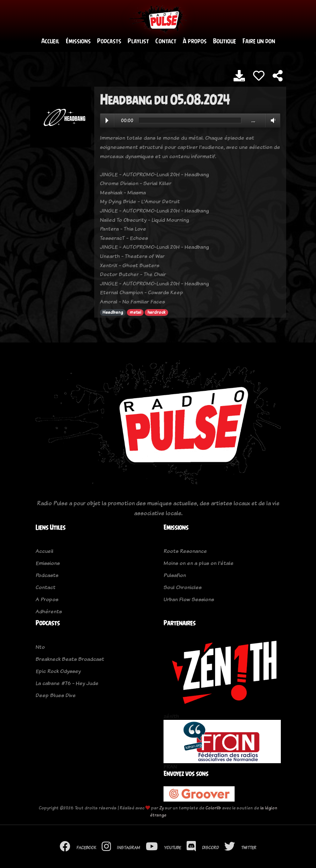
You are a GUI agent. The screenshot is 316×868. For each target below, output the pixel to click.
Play (107, 121)
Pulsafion (175, 575)
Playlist (138, 41)
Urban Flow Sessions (189, 600)
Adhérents (49, 612)
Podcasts (109, 41)
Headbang (113, 313)
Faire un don (259, 41)
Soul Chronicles (183, 587)
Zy (162, 808)
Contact (166, 41)
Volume (272, 120)
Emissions (48, 563)
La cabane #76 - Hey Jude (67, 683)
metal (135, 313)
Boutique (224, 41)
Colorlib (213, 808)
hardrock (156, 313)
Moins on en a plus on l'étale (199, 563)
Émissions (78, 41)
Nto (40, 647)
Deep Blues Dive (56, 696)
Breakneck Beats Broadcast (70, 659)
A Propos (47, 600)
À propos (195, 41)
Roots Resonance (185, 551)
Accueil (50, 41)
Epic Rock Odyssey (58, 671)
